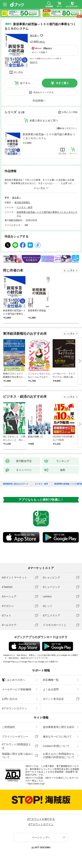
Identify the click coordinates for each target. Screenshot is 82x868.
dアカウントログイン (14, 708)
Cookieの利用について (56, 746)
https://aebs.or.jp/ (36, 784)
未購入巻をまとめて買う (44, 121)
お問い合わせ (10, 699)
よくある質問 (51, 689)
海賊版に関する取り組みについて (18, 755)
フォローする (42, 36)
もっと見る (69, 270)
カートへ (25, 83)
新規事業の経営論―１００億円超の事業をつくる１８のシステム (49, 136)
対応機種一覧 (51, 680)
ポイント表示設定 (53, 699)
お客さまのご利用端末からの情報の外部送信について (59, 755)
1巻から (61, 128)
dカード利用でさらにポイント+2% (45, 59)
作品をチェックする (43, 92)
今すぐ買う (62, 83)
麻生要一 (34, 36)
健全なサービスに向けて (57, 736)
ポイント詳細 (38, 52)
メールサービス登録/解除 (17, 689)
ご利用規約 (8, 727)
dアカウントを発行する (41, 819)
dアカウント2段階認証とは (16, 746)
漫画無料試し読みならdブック (16, 484)
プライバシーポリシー (15, 736)
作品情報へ (39, 101)
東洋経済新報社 (22, 202)
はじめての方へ (14, 680)
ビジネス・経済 (25, 207)
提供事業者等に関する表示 (59, 727)
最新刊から (72, 128)
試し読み (19, 72)
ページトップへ (41, 837)
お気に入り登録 (70, 112)
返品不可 (34, 62)
